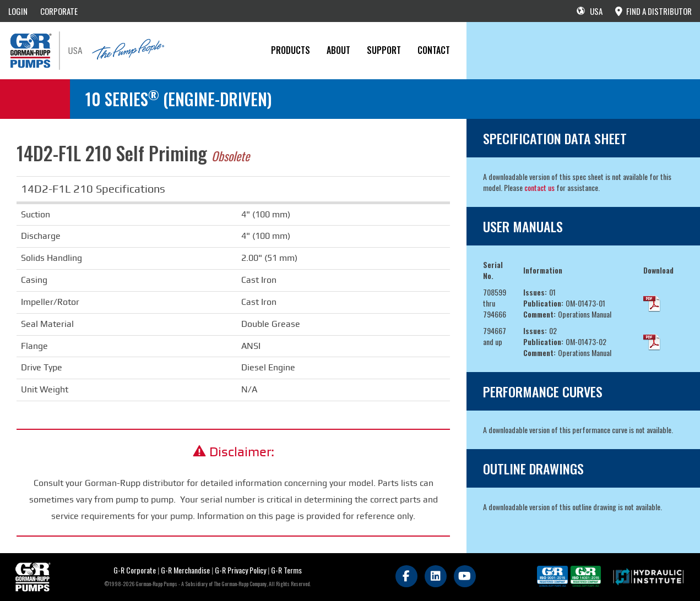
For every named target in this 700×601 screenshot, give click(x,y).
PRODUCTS (291, 50)
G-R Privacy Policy (240, 570)
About (338, 50)
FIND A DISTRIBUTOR (653, 11)
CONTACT (434, 50)
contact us (539, 187)
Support (384, 50)
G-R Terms (286, 570)
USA (590, 11)
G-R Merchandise (185, 570)
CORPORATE (59, 11)
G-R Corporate (135, 570)
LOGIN (18, 11)
